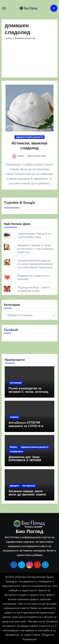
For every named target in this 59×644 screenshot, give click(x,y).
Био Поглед (29, 532)
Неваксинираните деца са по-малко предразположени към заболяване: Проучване (35, 264)
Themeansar (29, 639)
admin (18, 156)
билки (13, 447)
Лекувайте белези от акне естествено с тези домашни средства (36, 249)
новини (14, 417)
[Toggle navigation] (4, 8)
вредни (14, 486)
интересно (29, 486)
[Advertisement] (29, 57)
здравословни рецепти (29, 137)
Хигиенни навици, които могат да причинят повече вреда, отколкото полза (27, 495)
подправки (16, 451)
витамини (16, 383)
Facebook (11, 330)
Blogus (47, 635)
